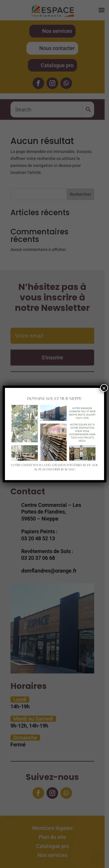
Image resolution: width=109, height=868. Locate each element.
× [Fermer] (104, 388)
